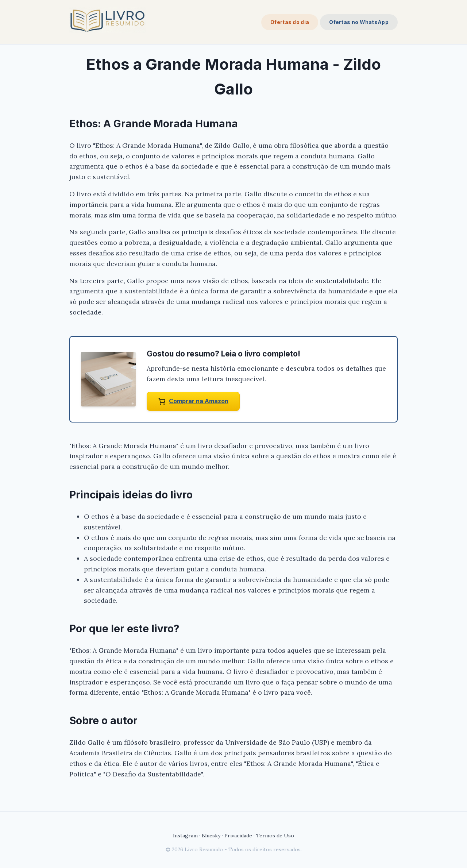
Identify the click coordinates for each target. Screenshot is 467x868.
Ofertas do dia (290, 22)
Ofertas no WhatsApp (359, 22)
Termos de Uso (275, 836)
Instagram (185, 836)
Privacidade (238, 836)
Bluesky (211, 836)
